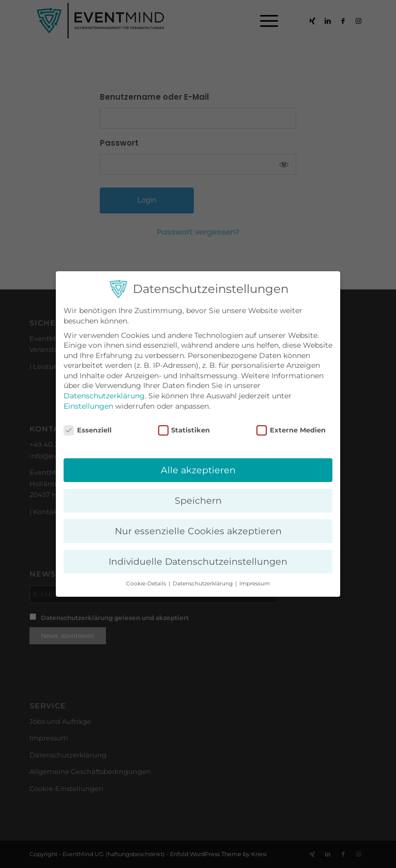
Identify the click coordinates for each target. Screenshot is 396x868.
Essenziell (88, 430)
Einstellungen (88, 406)
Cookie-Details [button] (147, 584)
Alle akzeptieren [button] (198, 470)
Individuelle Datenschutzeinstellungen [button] (198, 561)
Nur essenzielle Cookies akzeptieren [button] (198, 531)
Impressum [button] (255, 584)
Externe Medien (291, 430)
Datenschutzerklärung (104, 396)
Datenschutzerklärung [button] (203, 584)
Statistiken (184, 430)
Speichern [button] (198, 500)
